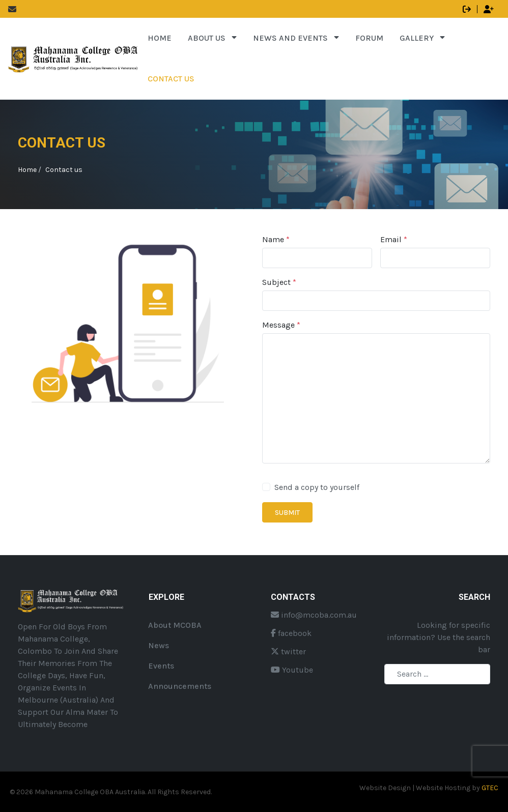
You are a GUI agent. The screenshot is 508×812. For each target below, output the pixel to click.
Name (276, 240)
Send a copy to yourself (317, 487)
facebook (291, 633)
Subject (279, 282)
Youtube (292, 670)
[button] (212, 38)
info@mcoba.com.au (314, 615)
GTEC (490, 788)
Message (281, 325)
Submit (287, 513)
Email (394, 240)
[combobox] (437, 674)
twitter (288, 651)
